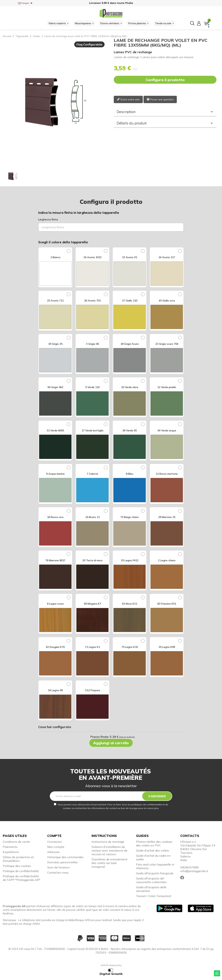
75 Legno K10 (130, 647)
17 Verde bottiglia (92, 430)
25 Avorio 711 (55, 301)
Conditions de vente (16, 842)
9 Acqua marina (55, 474)
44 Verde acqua (167, 430)
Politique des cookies (17, 866)
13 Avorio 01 (130, 257)
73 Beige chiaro (130, 517)
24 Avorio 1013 (92, 257)
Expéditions (11, 852)
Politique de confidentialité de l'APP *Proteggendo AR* (22, 878)
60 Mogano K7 (93, 604)
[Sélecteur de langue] (26, 3)
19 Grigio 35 (55, 344)
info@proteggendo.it (194, 871)
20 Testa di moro (92, 560)
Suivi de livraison (59, 867)
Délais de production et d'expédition (18, 859)
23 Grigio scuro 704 (167, 344)
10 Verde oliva (130, 387)
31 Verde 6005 (55, 430)
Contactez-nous (58, 872)
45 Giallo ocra (167, 301)
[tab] (165, 112)
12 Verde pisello (167, 387)
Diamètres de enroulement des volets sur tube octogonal (109, 863)
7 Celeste (92, 474)
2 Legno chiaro (167, 560)
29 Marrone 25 (167, 517)
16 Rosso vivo (55, 517)
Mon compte (56, 847)
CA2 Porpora (92, 690)
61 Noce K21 (130, 604)
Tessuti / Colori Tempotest (154, 896)
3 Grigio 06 (92, 344)
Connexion (55, 842)
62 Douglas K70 (55, 647)
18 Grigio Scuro (130, 344)
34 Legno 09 (55, 690)
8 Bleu (130, 474)
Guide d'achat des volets (152, 850)
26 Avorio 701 (92, 301)
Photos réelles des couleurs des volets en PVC (154, 843)
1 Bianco (55, 257)
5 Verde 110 (92, 387)
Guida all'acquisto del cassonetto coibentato (151, 880)
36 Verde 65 (130, 430)
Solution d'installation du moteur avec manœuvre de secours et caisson (109, 850)
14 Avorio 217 (167, 257)
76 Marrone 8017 (55, 560)
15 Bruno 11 (92, 517)
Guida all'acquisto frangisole (155, 873)
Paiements (10, 847)
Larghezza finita (48, 219)
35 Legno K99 (167, 647)
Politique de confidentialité (21, 871)
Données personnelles (62, 862)
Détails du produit (165, 123)
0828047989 (189, 867)
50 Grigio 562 (55, 387)
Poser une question (160, 100)
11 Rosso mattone (167, 474)
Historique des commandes (65, 857)
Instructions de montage (108, 842)
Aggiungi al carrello (111, 743)
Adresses (53, 852)
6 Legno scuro (55, 604)
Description (165, 112)
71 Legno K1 (93, 647)
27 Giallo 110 (130, 301)
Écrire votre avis (128, 100)
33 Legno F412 (130, 560)
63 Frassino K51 (167, 604)
